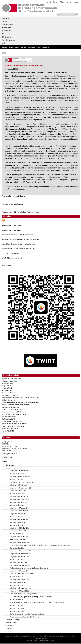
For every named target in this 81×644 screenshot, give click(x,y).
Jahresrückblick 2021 (17, 479)
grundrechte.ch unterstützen (39, 47)
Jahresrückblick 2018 (17, 517)
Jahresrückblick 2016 (17, 534)
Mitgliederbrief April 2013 (18, 582)
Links (4, 43)
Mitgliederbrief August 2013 (19, 580)
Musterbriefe (7, 37)
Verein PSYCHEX (8, 431)
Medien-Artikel (11, 623)
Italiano (56, 2)
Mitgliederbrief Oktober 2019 (20, 511)
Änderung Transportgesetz (13, 204)
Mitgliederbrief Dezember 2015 (21, 551)
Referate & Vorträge (13, 620)
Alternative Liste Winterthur (11, 379)
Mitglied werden (65, 2)
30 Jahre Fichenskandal (10, 253)
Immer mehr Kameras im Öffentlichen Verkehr (18, 235)
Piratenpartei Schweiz (10, 417)
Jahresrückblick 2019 (17, 505)
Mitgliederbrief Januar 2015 (19, 557)
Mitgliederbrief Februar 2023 (20, 471)
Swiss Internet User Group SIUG (13, 426)
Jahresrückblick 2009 (17, 608)
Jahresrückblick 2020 (17, 494)
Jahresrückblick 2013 (17, 577)
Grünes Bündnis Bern (10, 400)
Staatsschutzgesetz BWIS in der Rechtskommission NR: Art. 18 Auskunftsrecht (37, 603)
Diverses (9, 628)
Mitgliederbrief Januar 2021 (19, 497)
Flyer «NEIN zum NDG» (18, 539)
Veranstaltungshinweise (18, 47)
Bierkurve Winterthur (9, 393)
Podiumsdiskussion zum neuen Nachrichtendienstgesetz (29, 568)
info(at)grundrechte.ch (10, 454)
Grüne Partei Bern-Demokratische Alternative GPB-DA (21, 402)
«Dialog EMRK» (8, 25)
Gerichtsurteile (7, 31)
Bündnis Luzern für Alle (10, 395)
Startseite (6, 18)
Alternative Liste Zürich (10, 381)
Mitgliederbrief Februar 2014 (20, 571)
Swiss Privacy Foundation (11, 429)
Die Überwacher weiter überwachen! (22, 482)
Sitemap (75, 2)
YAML (23, 636)
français (49, 2)
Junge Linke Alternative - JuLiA (13, 409)
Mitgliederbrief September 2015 (21, 554)
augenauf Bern (7, 386)
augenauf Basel (8, 383)
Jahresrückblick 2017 (17, 525)
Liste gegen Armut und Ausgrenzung (15, 414)
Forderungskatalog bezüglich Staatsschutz (25, 617)
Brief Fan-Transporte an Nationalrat (22, 574)
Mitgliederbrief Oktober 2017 (20, 528)
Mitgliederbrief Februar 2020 (20, 508)
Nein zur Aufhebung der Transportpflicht (24, 594)
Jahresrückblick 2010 (17, 605)
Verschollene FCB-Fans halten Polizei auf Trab (21, 212)
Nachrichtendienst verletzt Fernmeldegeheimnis (18, 244)
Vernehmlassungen (9, 40)
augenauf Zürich (8, 388)
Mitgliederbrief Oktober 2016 (20, 537)
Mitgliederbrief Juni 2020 (18, 502)
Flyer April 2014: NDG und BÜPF (21, 565)
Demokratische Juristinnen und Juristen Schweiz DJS (20, 398)
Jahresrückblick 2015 (17, 548)
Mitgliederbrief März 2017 (19, 531)
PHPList (73, 636)
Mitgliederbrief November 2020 (21, 499)
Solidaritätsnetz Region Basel (12, 421)
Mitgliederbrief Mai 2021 (18, 491)
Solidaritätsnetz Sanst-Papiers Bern (14, 424)
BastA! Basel (7, 391)
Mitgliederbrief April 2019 (18, 514)
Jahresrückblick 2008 (17, 611)
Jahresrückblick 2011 (17, 600)
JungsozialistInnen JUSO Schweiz (14, 412)
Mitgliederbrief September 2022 (21, 477)
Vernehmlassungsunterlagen (13, 196)
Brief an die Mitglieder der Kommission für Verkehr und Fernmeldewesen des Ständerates (41, 545)
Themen (5, 22)
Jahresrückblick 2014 (17, 559)
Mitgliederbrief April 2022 (18, 485)
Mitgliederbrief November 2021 (21, 488)
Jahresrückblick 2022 (17, 474)
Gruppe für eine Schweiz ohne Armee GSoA (17, 405)
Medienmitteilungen (9, 34)
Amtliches (9, 626)
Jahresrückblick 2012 (17, 585)
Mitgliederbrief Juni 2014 (18, 562)
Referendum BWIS (9, 419)
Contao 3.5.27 (42, 636)
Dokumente (6, 28)
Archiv (5, 47)
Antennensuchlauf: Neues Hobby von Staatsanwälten (20, 239)
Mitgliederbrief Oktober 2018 (20, 519)
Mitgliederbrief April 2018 (18, 522)
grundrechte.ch (11, 468)
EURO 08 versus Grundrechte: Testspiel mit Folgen (28, 614)
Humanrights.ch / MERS (10, 407)
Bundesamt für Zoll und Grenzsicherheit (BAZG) (19, 249)
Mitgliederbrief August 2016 (19, 542)
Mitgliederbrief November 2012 (21, 588)
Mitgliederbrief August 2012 (19, 591)
